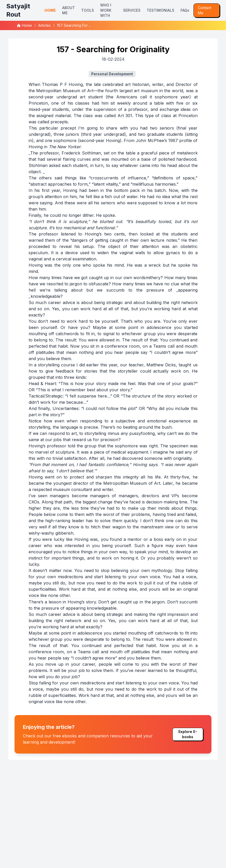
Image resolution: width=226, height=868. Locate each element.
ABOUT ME (69, 10)
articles (44, 25)
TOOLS (88, 10)
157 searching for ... (74, 25)
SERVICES (132, 10)
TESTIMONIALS (160, 10)
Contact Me (205, 10)
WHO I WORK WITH (106, 10)
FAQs (185, 10)
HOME (50, 10)
